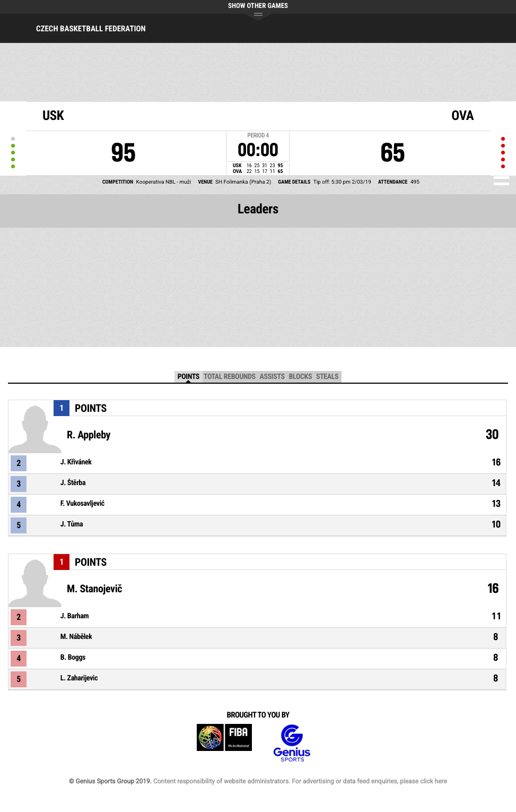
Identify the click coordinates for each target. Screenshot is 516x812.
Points (189, 377)
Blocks (300, 377)
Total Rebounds (230, 377)
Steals (327, 377)
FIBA (224, 743)
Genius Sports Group (292, 743)
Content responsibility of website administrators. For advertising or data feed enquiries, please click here (300, 781)
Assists (272, 377)
